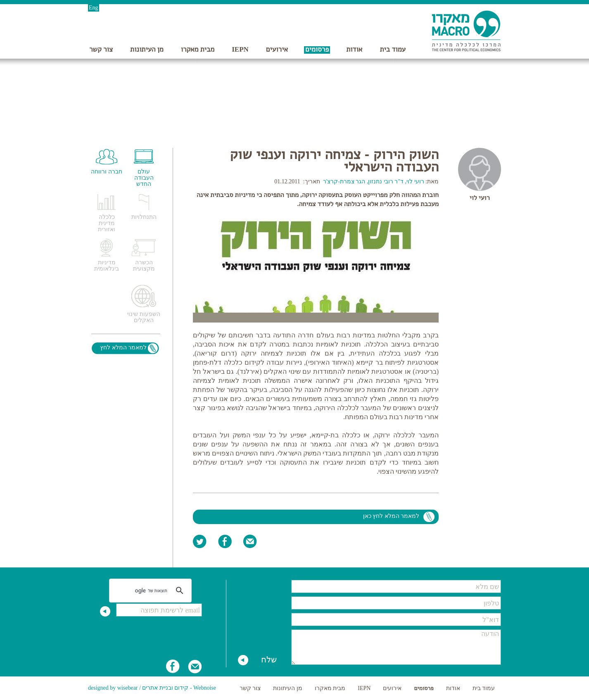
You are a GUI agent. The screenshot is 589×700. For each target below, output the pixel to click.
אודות (354, 49)
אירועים (277, 49)
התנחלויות (144, 217)
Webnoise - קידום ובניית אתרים (179, 688)
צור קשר (101, 49)
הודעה (396, 647)
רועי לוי (479, 198)
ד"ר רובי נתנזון (386, 182)
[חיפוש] (152, 591)
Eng (94, 8)
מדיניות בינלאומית (107, 266)
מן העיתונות (147, 49)
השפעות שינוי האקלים (144, 317)
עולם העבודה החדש (144, 178)
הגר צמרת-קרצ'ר (344, 182)
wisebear (128, 688)
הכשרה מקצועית (144, 266)
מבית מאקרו (198, 49)
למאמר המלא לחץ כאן (391, 516)
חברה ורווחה (107, 172)
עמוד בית (393, 49)
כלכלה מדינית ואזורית (107, 223)
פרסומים (317, 49)
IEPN (240, 49)
